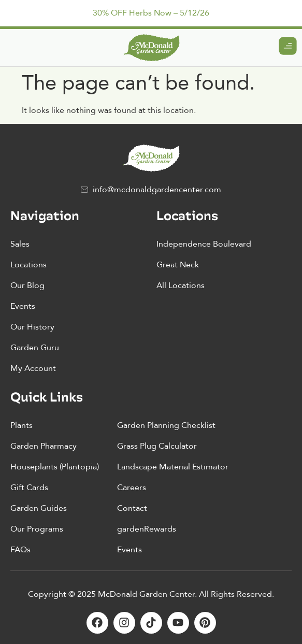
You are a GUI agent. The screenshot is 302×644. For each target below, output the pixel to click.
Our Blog (27, 285)
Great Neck (178, 265)
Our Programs (37, 529)
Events (23, 306)
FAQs (20, 550)
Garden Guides (39, 508)
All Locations (181, 285)
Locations (28, 265)
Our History (32, 327)
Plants (21, 425)
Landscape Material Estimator (173, 467)
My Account (33, 368)
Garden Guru (35, 348)
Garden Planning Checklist (166, 425)
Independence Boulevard (204, 244)
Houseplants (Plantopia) (55, 467)
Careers (132, 488)
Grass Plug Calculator (157, 446)
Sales (20, 244)
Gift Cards (29, 488)
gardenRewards (147, 529)
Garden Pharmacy (44, 446)
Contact (132, 508)
